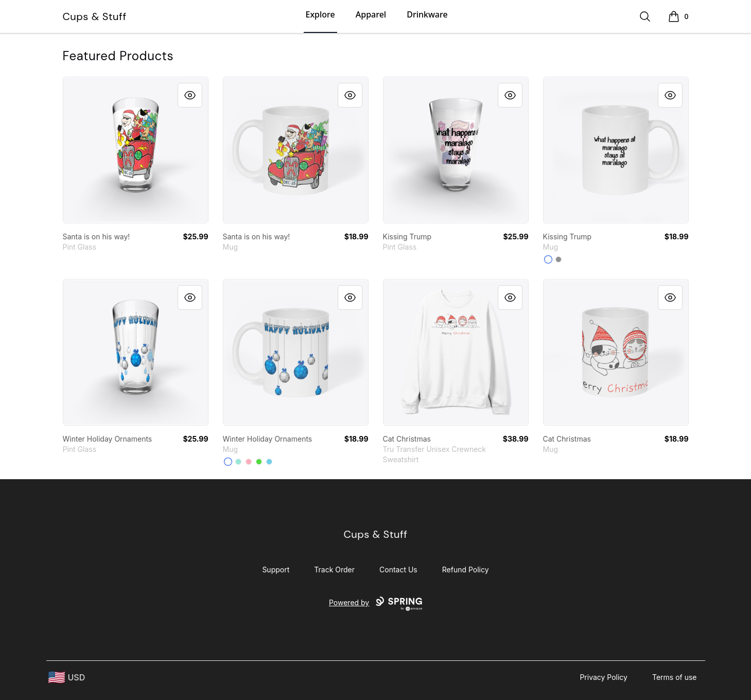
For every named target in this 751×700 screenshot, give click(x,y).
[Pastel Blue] (269, 462)
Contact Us (398, 570)
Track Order (334, 570)
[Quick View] (190, 95)
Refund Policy (466, 570)
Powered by (375, 604)
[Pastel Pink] (249, 462)
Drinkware (427, 14)
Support (276, 570)
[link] (136, 150)
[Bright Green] (259, 462)
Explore (320, 14)
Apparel (371, 14)
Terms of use (675, 677)
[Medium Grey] (558, 259)
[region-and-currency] (67, 678)
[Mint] (238, 462)
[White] (548, 259)
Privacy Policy (604, 677)
